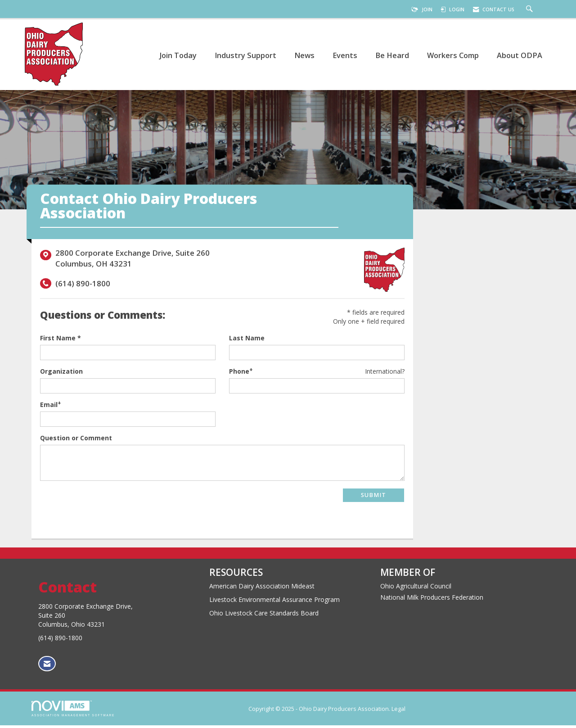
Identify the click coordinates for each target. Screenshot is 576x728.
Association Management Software (73, 711)
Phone (239, 374)
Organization (61, 374)
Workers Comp (453, 55)
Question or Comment (76, 441)
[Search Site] (531, 9)
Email (49, 407)
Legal (398, 712)
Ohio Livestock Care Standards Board (264, 616)
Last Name (247, 341)
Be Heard (392, 55)
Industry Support (245, 55)
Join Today (178, 55)
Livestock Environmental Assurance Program (274, 602)
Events (345, 55)
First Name (58, 341)
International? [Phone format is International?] (385, 374)
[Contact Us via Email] (47, 667)
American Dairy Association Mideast (262, 589)
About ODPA (520, 55)
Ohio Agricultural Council (416, 589)
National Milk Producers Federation (432, 600)
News (304, 55)
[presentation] (108, 508)
